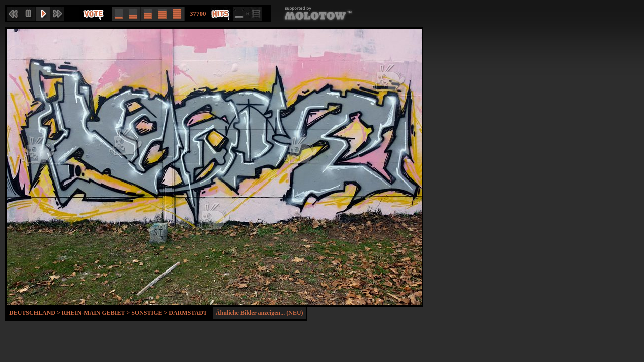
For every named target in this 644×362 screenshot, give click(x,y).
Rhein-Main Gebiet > (97, 313)
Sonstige (147, 313)
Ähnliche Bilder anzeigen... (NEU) (260, 313)
